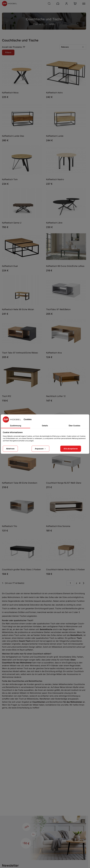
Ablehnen (10, 449)
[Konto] (66, 4)
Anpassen (40, 449)
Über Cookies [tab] (74, 426)
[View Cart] (75, 4)
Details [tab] (45, 426)
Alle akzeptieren (71, 449)
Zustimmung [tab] (16, 426)
